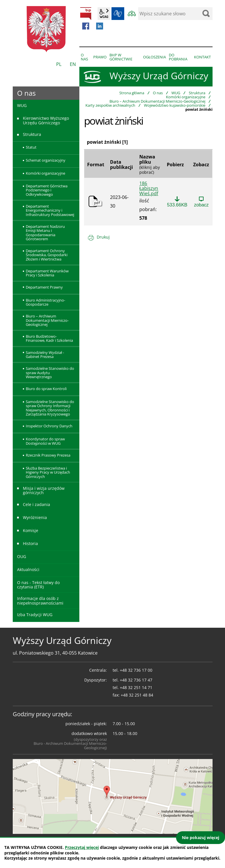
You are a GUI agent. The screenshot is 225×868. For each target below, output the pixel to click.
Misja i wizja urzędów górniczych (44, 490)
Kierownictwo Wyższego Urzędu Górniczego (46, 120)
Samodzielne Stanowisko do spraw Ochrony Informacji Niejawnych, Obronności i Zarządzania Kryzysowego (50, 408)
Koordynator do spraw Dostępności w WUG (45, 441)
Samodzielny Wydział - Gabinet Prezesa (45, 354)
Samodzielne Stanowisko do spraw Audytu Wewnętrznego (50, 373)
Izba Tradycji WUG (35, 615)
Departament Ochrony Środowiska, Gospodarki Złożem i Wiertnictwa (47, 255)
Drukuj (103, 237)
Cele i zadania (36, 504)
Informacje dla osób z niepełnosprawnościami (40, 601)
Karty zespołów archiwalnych (110, 105)
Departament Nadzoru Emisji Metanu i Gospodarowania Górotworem (45, 233)
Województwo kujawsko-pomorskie (175, 105)
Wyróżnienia (35, 517)
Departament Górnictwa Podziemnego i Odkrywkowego (47, 190)
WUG (176, 93)
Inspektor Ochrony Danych (49, 426)
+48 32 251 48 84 (137, 695)
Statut (31, 147)
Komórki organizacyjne (186, 97)
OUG (22, 556)
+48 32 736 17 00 (136, 670)
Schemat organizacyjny (46, 160)
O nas (158, 93)
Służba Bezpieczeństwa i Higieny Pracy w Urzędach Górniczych (48, 472)
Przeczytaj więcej (82, 847)
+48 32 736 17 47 (136, 680)
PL (59, 64)
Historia (30, 543)
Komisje (31, 530)
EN (73, 64)
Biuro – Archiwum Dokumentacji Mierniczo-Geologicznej (157, 101)
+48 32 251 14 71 (136, 687)
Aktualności (28, 569)
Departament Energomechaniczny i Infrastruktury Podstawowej (50, 210)
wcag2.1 (104, 14)
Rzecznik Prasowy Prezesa (48, 455)
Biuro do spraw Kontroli (46, 389)
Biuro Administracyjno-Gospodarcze (45, 302)
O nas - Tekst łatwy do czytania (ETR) (38, 585)
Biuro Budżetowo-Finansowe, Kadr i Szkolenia (49, 338)
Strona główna (132, 93)
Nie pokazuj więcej (201, 837)
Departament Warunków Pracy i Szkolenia (47, 273)
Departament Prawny (44, 287)
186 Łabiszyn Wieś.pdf (149, 189)
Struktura (197, 93)
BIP (86, 14)
